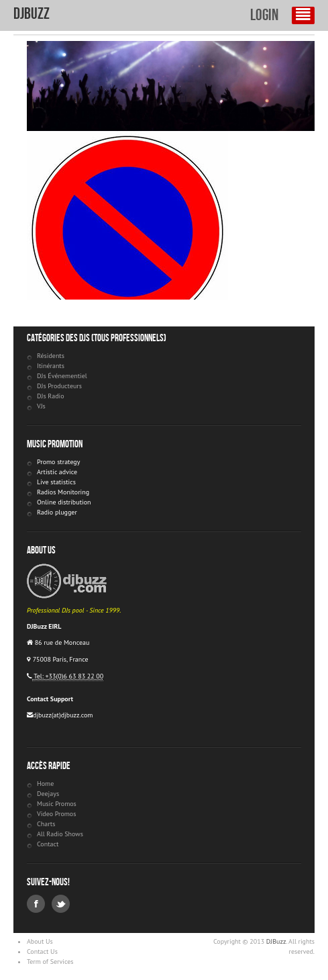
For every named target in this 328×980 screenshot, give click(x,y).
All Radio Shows (60, 834)
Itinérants (51, 366)
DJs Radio (51, 396)
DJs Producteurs (59, 386)
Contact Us (42, 951)
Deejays (48, 794)
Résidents (51, 356)
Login (264, 15)
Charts (46, 824)
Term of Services (50, 962)
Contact (48, 844)
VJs (41, 406)
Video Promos (56, 814)
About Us (40, 941)
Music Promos (57, 804)
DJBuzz (32, 14)
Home (45, 784)
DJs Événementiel (62, 376)
